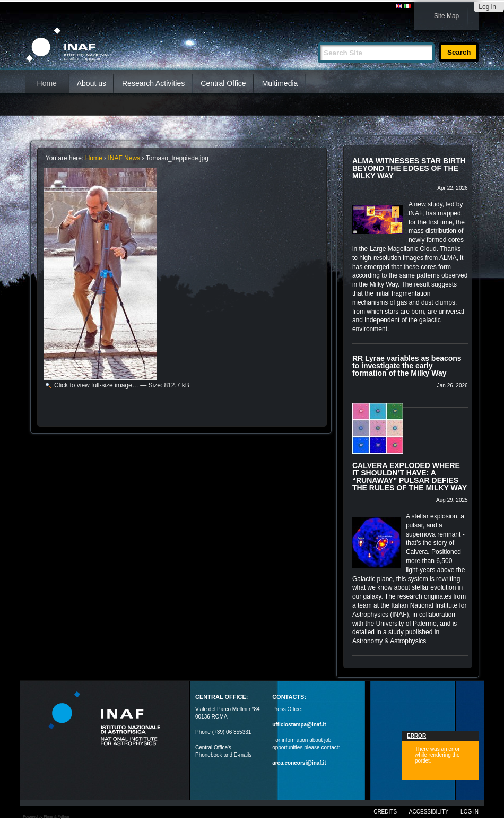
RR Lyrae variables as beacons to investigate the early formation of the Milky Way (407, 366)
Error (416, 736)
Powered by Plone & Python (46, 816)
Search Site (318, 38)
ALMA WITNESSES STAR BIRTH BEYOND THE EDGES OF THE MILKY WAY (409, 168)
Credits (385, 812)
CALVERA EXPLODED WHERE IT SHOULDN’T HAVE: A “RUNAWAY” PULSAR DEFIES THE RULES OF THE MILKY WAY (410, 477)
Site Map (446, 16)
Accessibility (429, 812)
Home (47, 83)
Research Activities (153, 83)
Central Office (223, 83)
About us (92, 83)
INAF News (124, 158)
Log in (487, 7)
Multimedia (280, 83)
